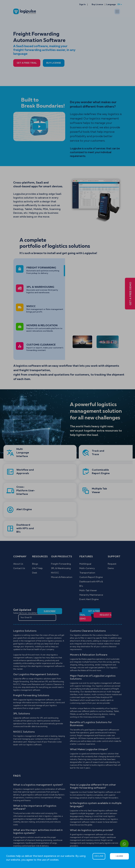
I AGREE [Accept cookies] (119, 856)
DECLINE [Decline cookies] (99, 856)
